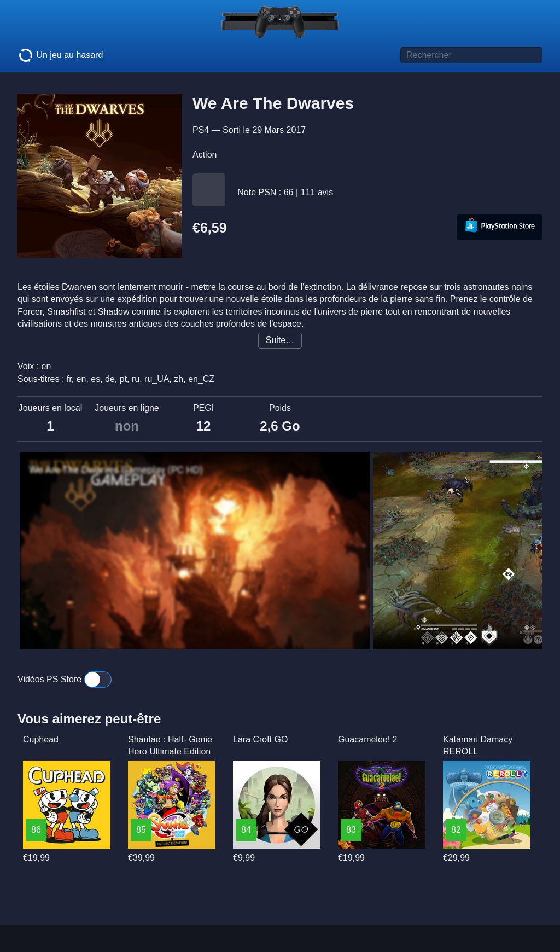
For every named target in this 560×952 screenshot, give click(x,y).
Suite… (280, 340)
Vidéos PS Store (65, 679)
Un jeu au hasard (60, 55)
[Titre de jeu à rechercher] (471, 55)
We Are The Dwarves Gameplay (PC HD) (116, 470)
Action (205, 155)
